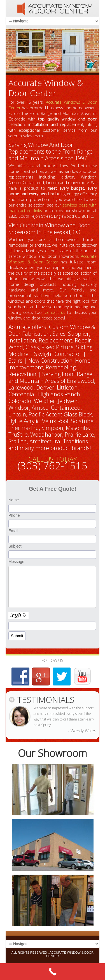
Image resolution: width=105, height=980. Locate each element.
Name (14, 500)
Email (13, 531)
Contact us (55, 312)
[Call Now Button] (53, 972)
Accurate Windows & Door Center (53, 259)
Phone (14, 515)
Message (16, 562)
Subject (15, 546)
